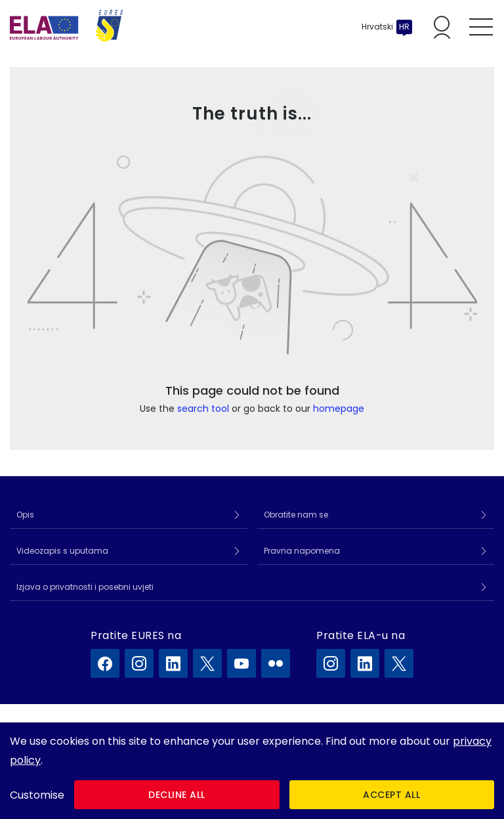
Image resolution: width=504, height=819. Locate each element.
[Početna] (66, 27)
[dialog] (252, 771)
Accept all (391, 795)
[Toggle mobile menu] (481, 27)
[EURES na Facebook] (105, 663)
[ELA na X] (399, 663)
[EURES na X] (207, 663)
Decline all (177, 795)
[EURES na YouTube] (241, 663)
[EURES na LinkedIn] (173, 663)
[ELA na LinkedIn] (365, 663)
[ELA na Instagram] (331, 663)
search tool (203, 409)
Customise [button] (37, 795)
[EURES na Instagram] (139, 663)
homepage (339, 409)
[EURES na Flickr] (276, 663)
